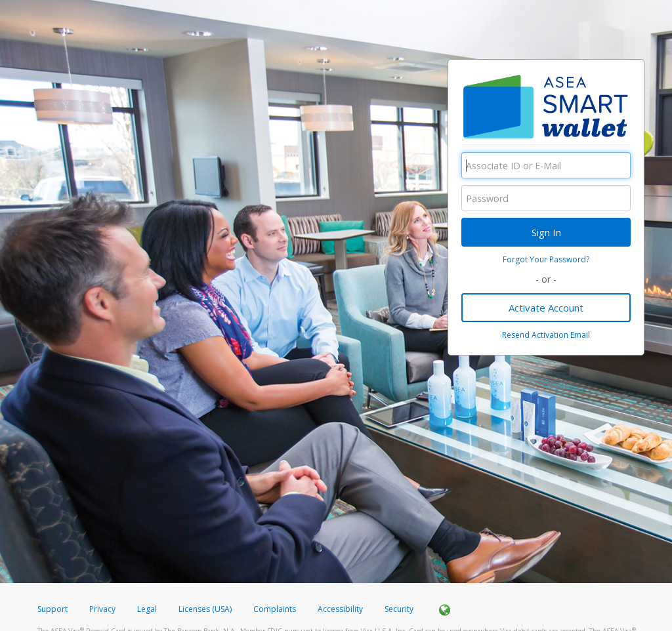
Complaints (276, 609)
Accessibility (340, 609)
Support (52, 609)
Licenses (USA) (206, 609)
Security (399, 609)
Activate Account (546, 308)
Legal (147, 609)
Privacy (102, 609)
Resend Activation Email (546, 335)
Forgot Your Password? (546, 259)
